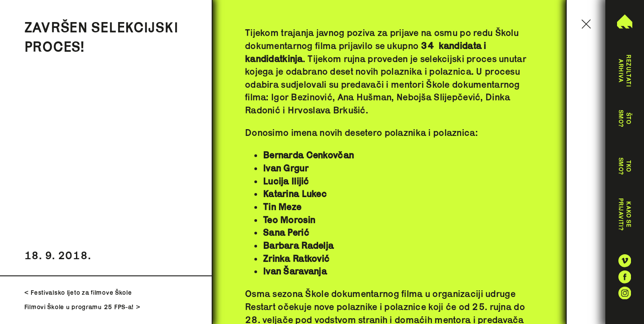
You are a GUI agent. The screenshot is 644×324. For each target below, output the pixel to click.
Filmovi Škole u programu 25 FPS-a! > (82, 307)
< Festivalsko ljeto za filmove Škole (78, 292)
